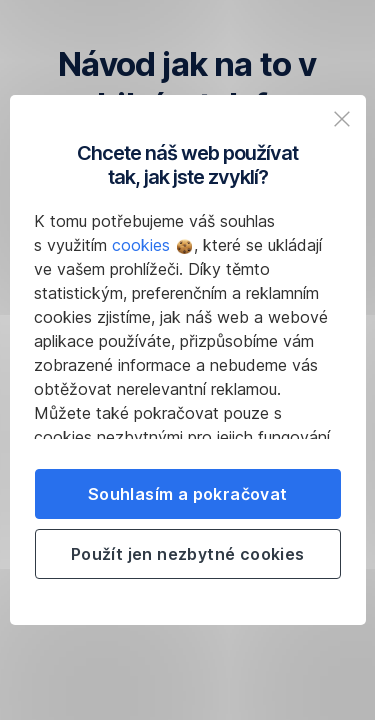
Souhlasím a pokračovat (188, 494)
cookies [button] (152, 245)
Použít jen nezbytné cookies (188, 554)
